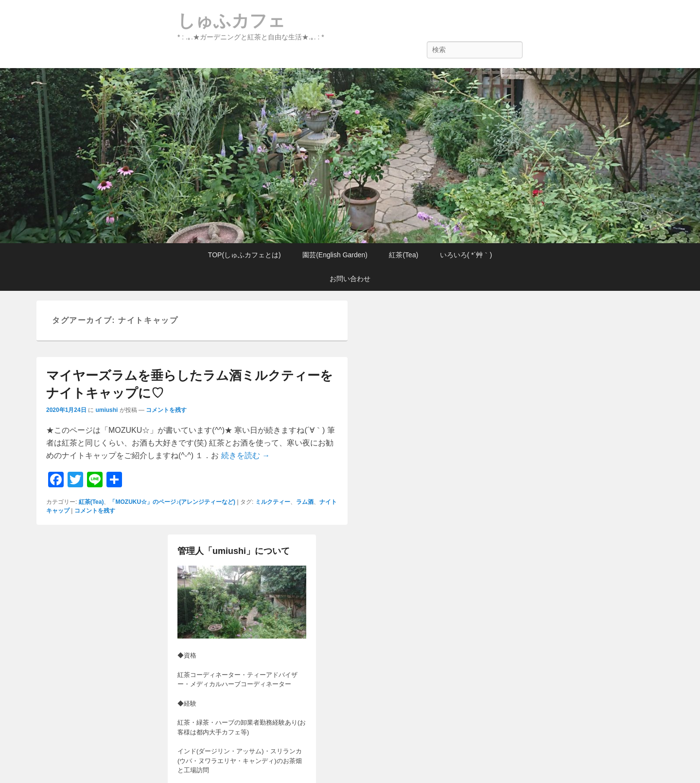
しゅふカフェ (231, 21)
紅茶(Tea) (403, 255)
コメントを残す (166, 410)
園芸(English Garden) (335, 255)
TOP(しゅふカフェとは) (245, 255)
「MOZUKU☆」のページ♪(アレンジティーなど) (172, 502)
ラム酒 (305, 502)
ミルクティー (273, 502)
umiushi (106, 410)
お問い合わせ (350, 279)
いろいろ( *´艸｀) (466, 255)
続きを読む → (245, 455)
